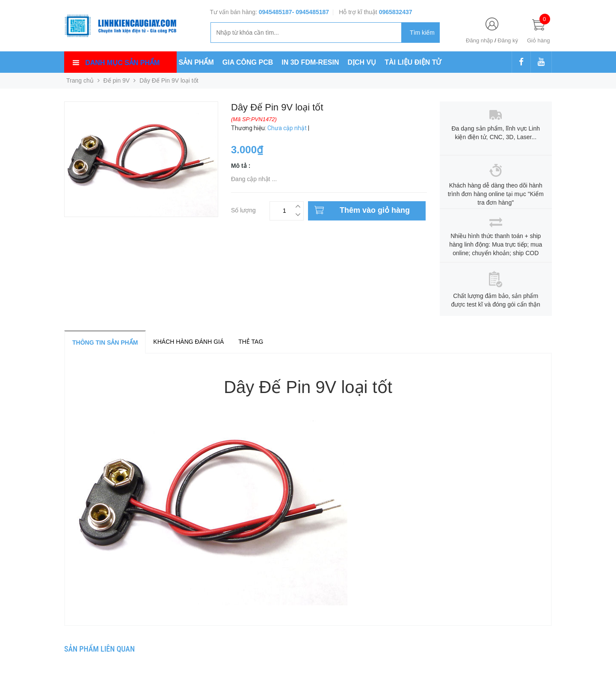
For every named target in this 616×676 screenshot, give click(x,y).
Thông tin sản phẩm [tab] (105, 342)
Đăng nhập (479, 40)
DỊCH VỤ (362, 62)
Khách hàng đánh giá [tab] (188, 342)
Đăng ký (508, 40)
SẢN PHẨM (196, 62)
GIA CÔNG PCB (248, 62)
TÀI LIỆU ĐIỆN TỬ (413, 62)
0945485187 (275, 12)
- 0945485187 (311, 12)
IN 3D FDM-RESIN (310, 62)
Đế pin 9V (117, 80)
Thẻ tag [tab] (251, 342)
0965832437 (396, 12)
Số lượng (243, 209)
